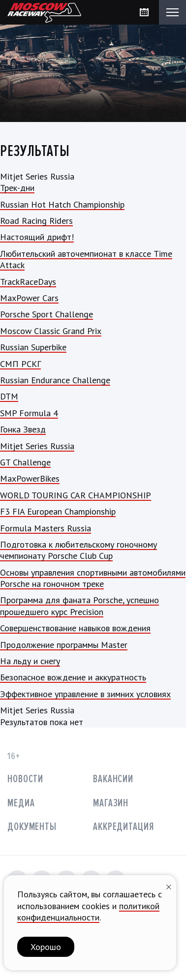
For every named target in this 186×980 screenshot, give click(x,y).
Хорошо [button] (46, 947)
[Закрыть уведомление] (169, 886)
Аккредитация (124, 827)
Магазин (111, 803)
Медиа (21, 803)
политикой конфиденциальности (88, 912)
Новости (25, 779)
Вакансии (113, 779)
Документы (32, 827)
